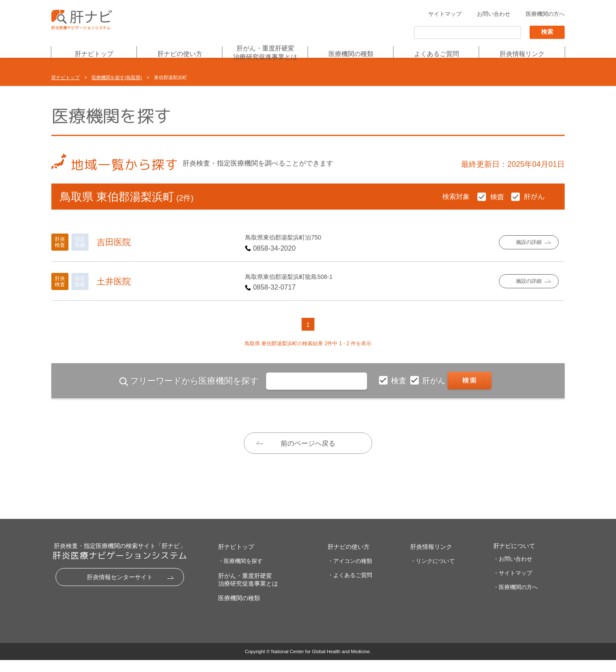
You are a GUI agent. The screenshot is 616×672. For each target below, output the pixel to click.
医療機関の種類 (351, 54)
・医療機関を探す (240, 573)
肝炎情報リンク (522, 54)
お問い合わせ (494, 14)
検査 (400, 381)
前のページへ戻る (308, 443)
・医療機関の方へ (515, 599)
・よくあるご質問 (350, 587)
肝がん (435, 381)
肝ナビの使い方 (180, 54)
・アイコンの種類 (350, 573)
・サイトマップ (513, 585)
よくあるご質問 (437, 54)
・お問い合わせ (513, 571)
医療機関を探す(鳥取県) (117, 77)
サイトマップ (445, 14)
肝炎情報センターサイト (120, 589)
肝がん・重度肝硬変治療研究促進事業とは (265, 53)
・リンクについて (432, 573)
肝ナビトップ (94, 54)
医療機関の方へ (545, 14)
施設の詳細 (529, 242)
